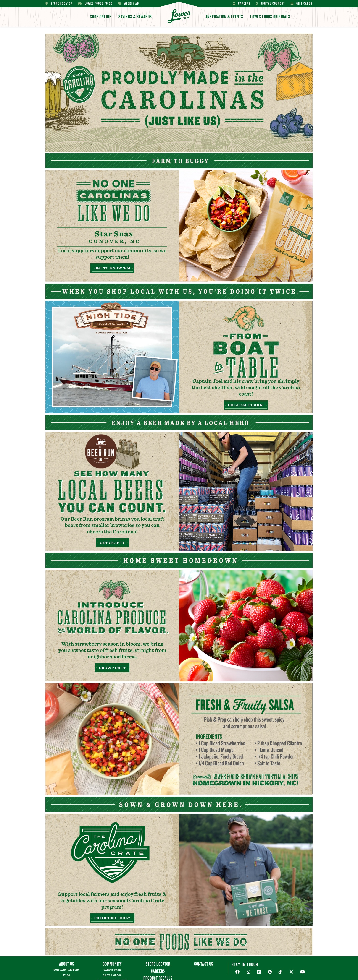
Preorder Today (112, 918)
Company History (67, 970)
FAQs (67, 975)
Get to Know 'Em (112, 268)
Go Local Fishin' (246, 405)
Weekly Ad (129, 4)
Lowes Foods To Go (95, 4)
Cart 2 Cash (112, 970)
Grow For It (112, 668)
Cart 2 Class (112, 975)
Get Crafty (112, 543)
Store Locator (59, 4)
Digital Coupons (271, 4)
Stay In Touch (245, 964)
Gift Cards (301, 4)
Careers (242, 4)
